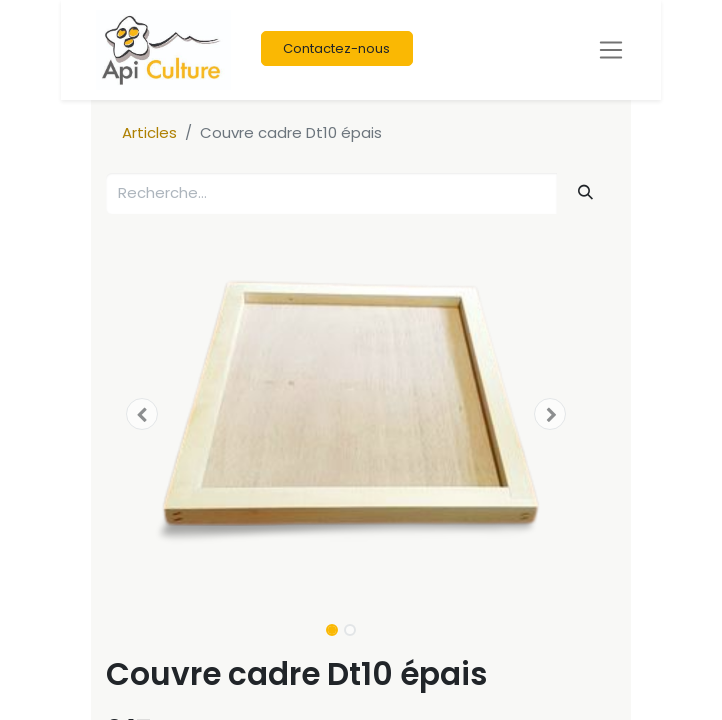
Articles (149, 132)
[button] (142, 414)
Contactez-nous (336, 48)
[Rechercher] (586, 192)
